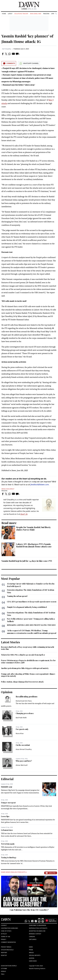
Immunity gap (7, 787)
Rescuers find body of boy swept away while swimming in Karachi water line (27, 648)
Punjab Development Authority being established (27, 607)
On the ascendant (23, 745)
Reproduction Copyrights (38, 928)
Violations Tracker (21, 14)
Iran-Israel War (36, 14)
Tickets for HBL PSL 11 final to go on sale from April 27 (23, 655)
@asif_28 (24, 514)
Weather (4, 953)
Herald (3, 971)
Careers (32, 937)
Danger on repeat (8, 803)
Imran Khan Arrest (8, 489)
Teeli (3, 974)
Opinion (7, 692)
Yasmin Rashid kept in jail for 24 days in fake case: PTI (27, 561)
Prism (31, 950)
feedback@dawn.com (40, 485)
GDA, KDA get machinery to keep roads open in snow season (32, 602)
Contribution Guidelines (9, 928)
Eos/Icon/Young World (9, 966)
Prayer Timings (6, 947)
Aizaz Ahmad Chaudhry (24, 749)
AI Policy (4, 934)
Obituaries (33, 939)
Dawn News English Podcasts (14, 872)
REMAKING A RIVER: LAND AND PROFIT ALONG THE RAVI (31, 625)
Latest (10, 14)
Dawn (31, 947)
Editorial (7, 779)
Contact (4, 925)
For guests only (22, 729)
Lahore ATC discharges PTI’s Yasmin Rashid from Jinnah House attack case (34, 545)
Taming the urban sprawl (17, 596)
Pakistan (46, 14)
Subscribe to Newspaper (38, 925)
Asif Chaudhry (7, 49)
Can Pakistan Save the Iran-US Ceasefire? (29, 910)
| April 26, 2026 (29, 9)
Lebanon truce (7, 830)
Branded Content (35, 934)
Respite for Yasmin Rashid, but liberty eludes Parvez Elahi (33, 528)
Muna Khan (20, 733)
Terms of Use (6, 937)
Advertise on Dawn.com (37, 931)
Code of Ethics (6, 931)
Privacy (4, 939)
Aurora (32, 958)
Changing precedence (25, 713)
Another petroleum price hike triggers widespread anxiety (25, 668)
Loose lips (5, 816)
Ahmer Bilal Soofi (22, 765)
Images (31, 953)
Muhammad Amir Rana (24, 701)
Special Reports (35, 955)
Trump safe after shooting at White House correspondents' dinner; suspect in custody (28, 675)
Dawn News (33, 961)
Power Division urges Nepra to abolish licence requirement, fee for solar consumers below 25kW (28, 662)
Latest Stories (10, 642)
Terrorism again (8, 844)
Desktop (4, 955)
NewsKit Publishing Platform (37, 969)
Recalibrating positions (27, 697)
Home (4, 14)
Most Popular (10, 579)
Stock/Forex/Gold (7, 950)
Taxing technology (9, 857)
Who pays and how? (24, 761)
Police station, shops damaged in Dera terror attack (22, 682)
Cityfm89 (4, 969)
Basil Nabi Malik (21, 718)
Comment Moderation (8, 942)
